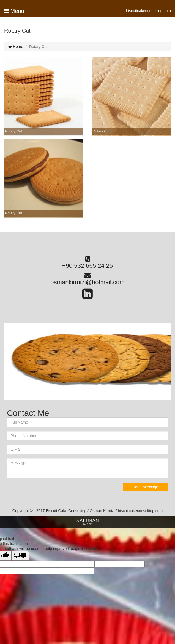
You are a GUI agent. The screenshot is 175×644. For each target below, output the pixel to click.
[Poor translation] (20, 556)
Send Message (145, 487)
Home (16, 47)
